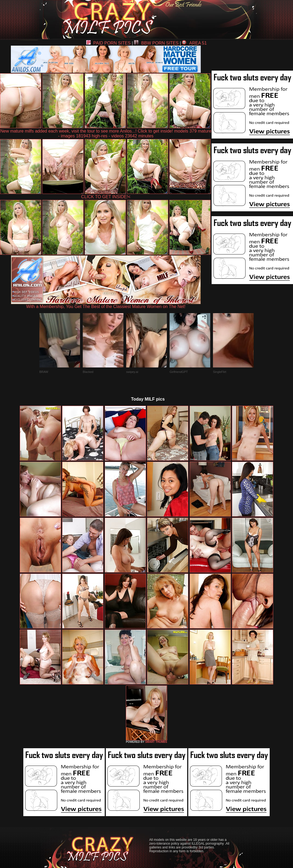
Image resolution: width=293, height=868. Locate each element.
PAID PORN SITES (109, 43)
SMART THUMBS (156, 742)
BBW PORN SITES (156, 43)
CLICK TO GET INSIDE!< (106, 197)
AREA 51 (194, 43)
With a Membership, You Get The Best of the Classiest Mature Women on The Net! (106, 305)
